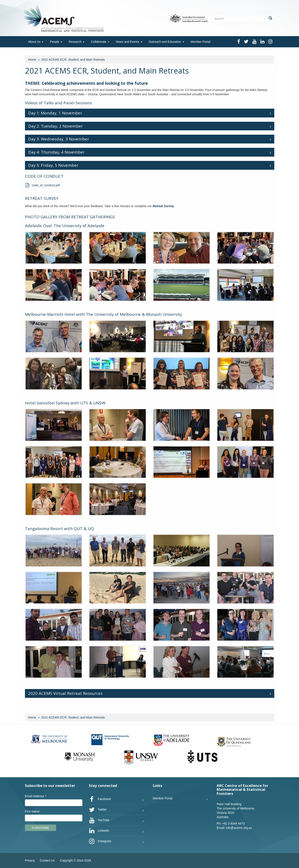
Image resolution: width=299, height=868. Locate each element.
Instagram (100, 841)
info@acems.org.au (239, 828)
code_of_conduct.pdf (42, 185)
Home (32, 60)
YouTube (99, 820)
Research (77, 42)
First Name (32, 811)
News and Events (129, 42)
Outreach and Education (166, 42)
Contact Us (47, 860)
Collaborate (100, 42)
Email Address (36, 796)
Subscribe (41, 828)
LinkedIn (99, 831)
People (56, 42)
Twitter (98, 810)
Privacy (30, 860)
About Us (36, 42)
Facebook (100, 799)
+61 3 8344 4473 (233, 823)
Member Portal (201, 42)
